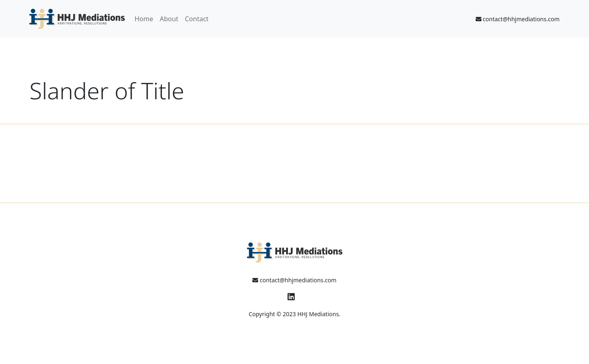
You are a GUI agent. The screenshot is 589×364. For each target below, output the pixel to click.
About (169, 19)
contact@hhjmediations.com (518, 19)
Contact (197, 19)
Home (144, 19)
